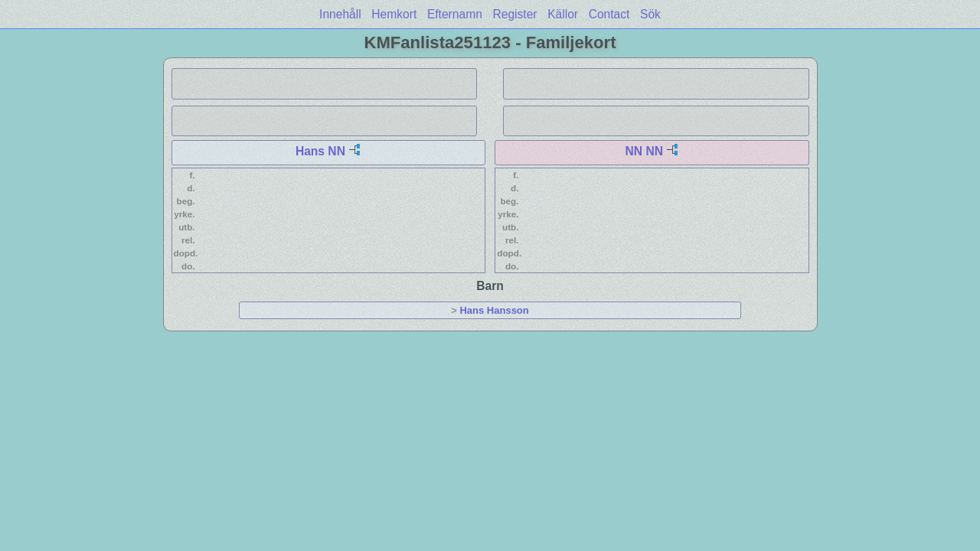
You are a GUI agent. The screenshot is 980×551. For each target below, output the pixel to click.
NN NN (644, 151)
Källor (563, 14)
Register (514, 14)
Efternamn (455, 14)
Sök (650, 14)
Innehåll (340, 14)
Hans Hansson (494, 310)
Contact (609, 14)
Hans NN (320, 151)
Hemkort (394, 14)
